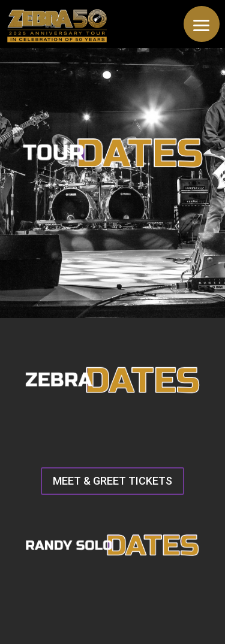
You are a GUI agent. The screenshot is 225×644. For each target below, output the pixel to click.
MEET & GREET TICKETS (112, 481)
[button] (202, 24)
